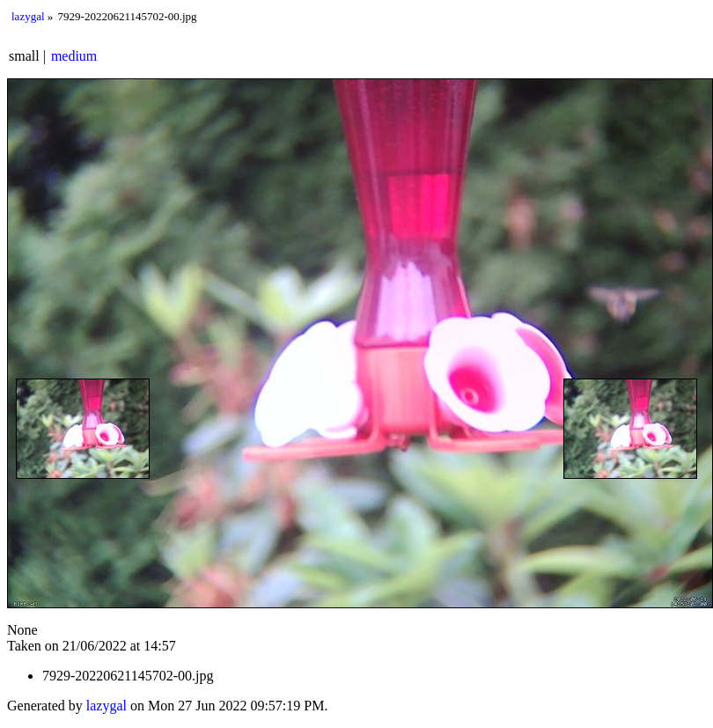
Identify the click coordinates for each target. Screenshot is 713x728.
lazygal (28, 16)
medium (74, 56)
